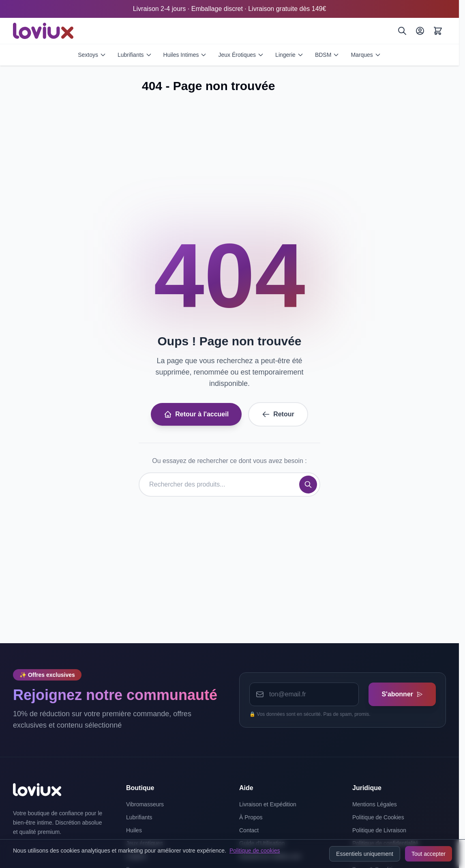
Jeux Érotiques (241, 55)
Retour (278, 414)
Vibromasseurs (145, 804)
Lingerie (289, 55)
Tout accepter (429, 854)
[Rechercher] (402, 31)
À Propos (251, 817)
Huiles (134, 830)
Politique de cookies (255, 851)
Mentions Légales (375, 804)
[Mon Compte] (420, 31)
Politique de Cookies (378, 817)
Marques (366, 55)
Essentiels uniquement (365, 854)
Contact (249, 830)
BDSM (327, 55)
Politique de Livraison (379, 830)
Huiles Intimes (185, 55)
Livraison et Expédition (268, 804)
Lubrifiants (135, 55)
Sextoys (92, 55)
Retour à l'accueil (196, 414)
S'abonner (402, 694)
